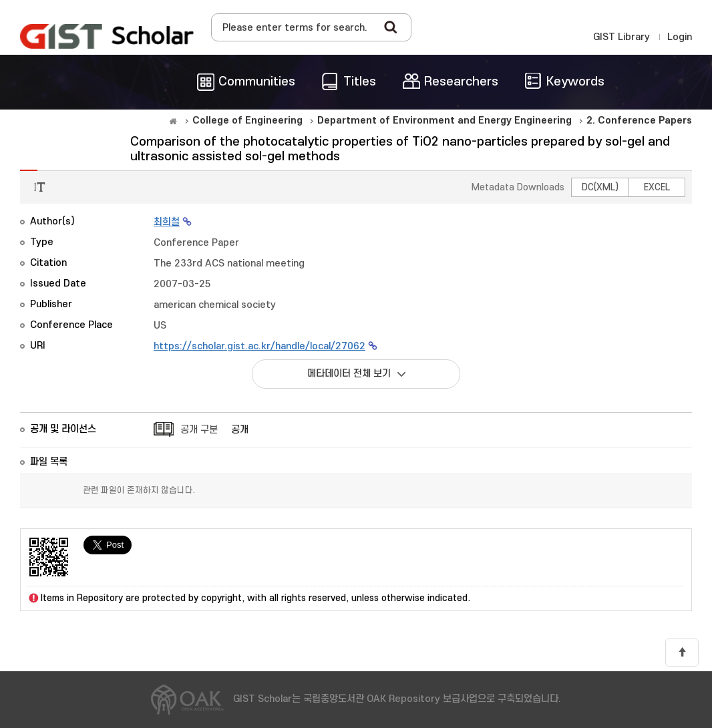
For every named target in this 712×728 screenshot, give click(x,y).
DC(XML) (600, 187)
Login (680, 37)
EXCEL (657, 187)
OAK (107, 36)
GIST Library (621, 37)
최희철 (167, 222)
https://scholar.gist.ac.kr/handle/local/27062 (259, 346)
